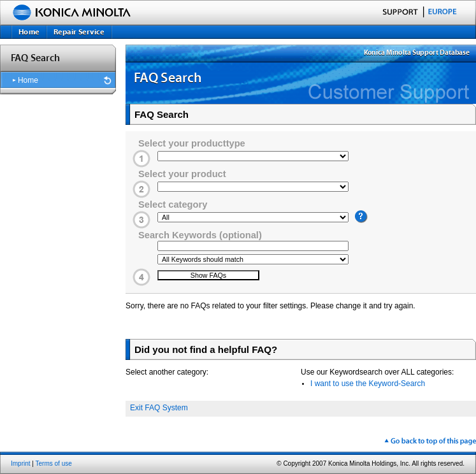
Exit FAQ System (159, 408)
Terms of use (54, 463)
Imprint (21, 463)
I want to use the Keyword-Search (368, 384)
